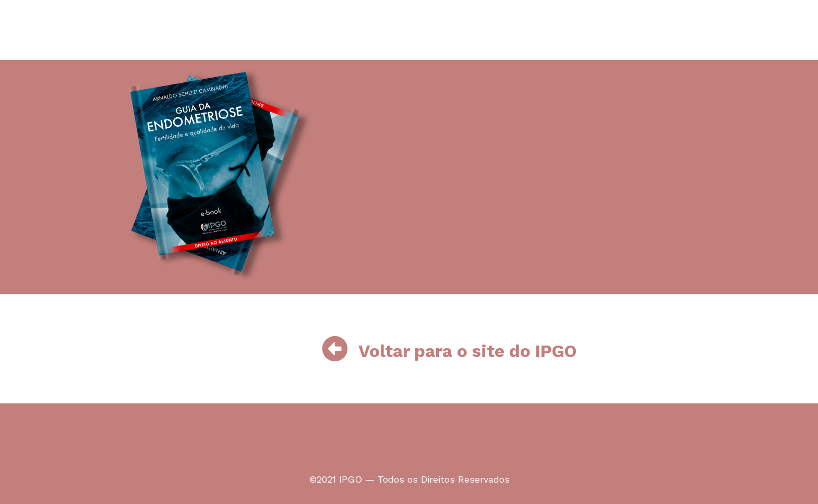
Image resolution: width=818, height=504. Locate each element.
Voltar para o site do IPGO (467, 351)
